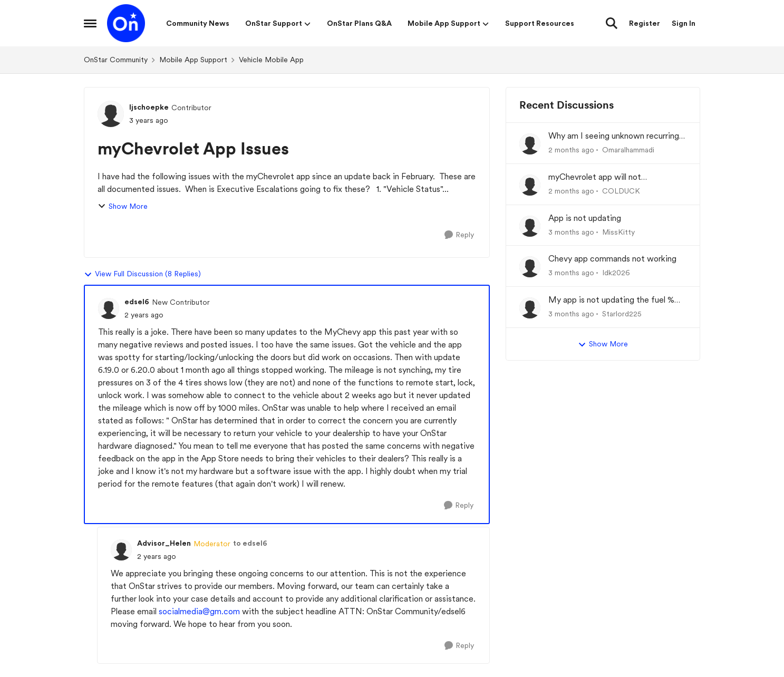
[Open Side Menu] (90, 23)
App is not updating (585, 218)
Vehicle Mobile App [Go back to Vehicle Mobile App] (271, 60)
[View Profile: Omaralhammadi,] (530, 144)
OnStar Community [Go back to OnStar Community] (116, 60)
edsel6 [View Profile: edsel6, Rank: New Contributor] (137, 302)
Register (645, 23)
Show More (123, 206)
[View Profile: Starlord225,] (530, 308)
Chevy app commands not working (612, 259)
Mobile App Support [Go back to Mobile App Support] (193, 60)
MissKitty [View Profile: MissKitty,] (618, 231)
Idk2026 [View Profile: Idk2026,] (616, 273)
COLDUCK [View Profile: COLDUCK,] (621, 191)
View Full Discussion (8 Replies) (142, 274)
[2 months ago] (571, 150)
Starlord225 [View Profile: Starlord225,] (622, 314)
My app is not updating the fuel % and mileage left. (611, 300)
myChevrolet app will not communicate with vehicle (598, 177)
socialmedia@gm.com (199, 611)
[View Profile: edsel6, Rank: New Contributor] (109, 308)
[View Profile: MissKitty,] (530, 226)
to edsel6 (250, 543)
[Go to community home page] (126, 23)
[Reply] (459, 235)
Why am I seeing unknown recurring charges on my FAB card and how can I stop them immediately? (617, 136)
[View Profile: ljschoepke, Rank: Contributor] (111, 114)
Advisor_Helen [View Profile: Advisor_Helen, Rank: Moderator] (164, 543)
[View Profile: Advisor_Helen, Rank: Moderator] (121, 550)
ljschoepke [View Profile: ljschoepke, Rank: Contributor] (149, 107)
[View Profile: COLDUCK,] (530, 185)
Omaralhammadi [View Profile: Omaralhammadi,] (628, 150)
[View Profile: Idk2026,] (530, 267)
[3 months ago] (571, 232)
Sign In (684, 23)
